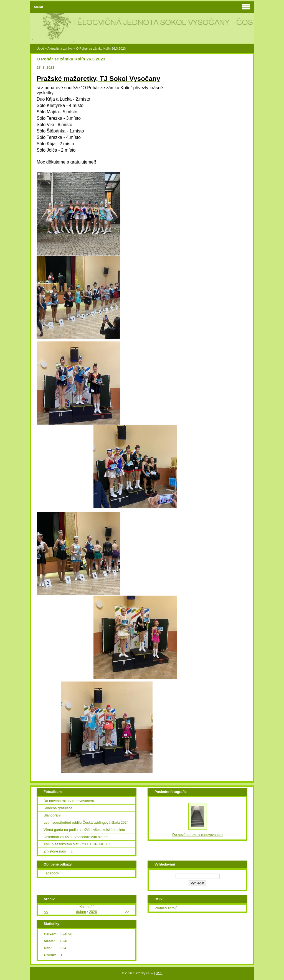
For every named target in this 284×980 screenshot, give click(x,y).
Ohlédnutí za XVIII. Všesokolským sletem (76, 837)
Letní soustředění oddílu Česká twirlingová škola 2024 (86, 822)
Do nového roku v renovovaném (69, 801)
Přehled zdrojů (166, 908)
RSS (159, 973)
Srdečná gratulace (58, 808)
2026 (93, 912)
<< (46, 912)
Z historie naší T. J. (58, 851)
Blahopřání (52, 815)
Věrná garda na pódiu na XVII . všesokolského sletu (84, 830)
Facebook (51, 873)
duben (81, 912)
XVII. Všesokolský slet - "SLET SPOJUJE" (77, 844)
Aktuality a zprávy (60, 49)
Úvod (40, 49)
